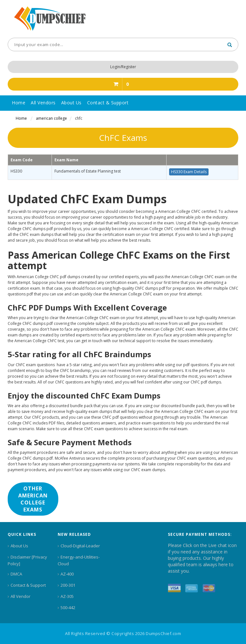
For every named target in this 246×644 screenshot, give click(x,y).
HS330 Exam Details (189, 172)
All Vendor (20, 596)
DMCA (16, 574)
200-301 (68, 585)
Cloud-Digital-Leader (80, 546)
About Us (19, 546)
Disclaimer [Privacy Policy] (27, 560)
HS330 (16, 171)
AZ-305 (67, 596)
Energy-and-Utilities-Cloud (79, 560)
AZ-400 (67, 574)
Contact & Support (28, 585)
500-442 (68, 608)
